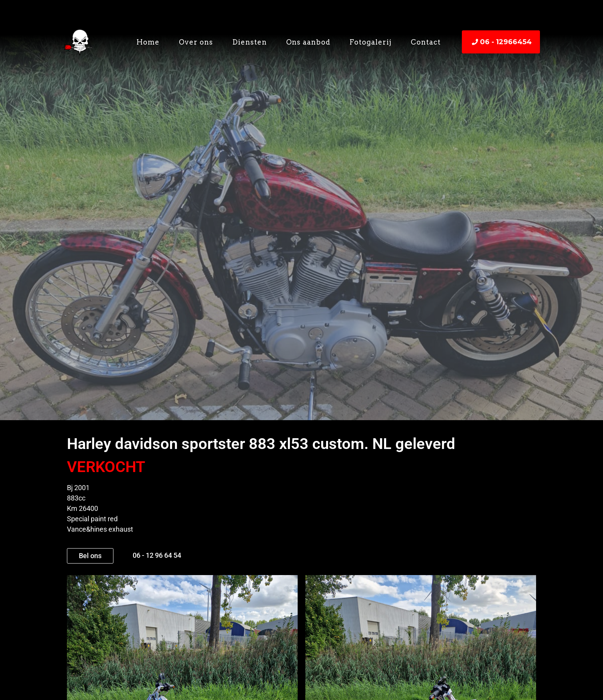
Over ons (196, 42)
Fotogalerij (371, 42)
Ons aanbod (308, 42)
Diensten (250, 42)
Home (148, 42)
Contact (426, 42)
